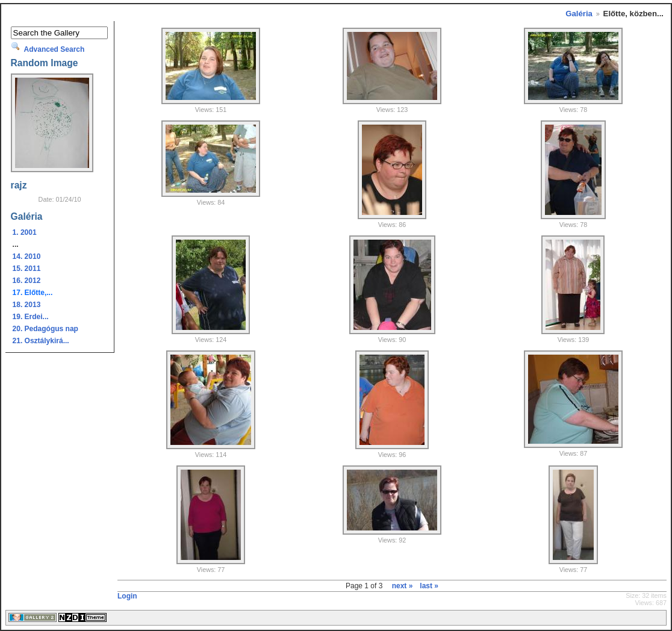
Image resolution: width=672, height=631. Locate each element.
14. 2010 (27, 256)
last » (429, 586)
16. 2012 (27, 281)
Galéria (579, 14)
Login (127, 596)
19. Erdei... (31, 317)
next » (403, 586)
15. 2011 (27, 269)
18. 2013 (27, 305)
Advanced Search (54, 49)
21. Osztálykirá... (41, 341)
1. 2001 (25, 232)
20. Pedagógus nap (45, 329)
